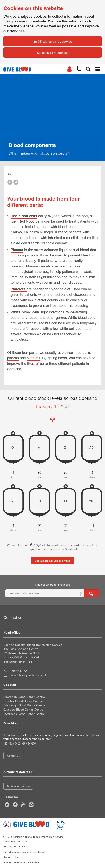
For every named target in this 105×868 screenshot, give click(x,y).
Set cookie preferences (53, 53)
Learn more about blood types (52, 561)
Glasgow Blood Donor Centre (23, 710)
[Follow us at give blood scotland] (31, 805)
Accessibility (11, 857)
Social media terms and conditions (24, 852)
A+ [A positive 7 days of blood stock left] (39, 501)
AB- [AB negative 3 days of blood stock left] (92, 447)
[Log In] (69, 69)
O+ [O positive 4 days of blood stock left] (13, 501)
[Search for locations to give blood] (91, 593)
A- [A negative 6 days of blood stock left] (39, 447)
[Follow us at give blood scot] (7, 805)
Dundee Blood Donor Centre (23, 701)
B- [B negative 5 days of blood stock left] (66, 447)
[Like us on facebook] (15, 805)
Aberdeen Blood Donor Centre (24, 697)
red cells (83, 353)
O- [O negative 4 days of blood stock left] (13, 447)
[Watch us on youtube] (23, 805)
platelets (34, 358)
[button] (79, 69)
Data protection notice (16, 841)
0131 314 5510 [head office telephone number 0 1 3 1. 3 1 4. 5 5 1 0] (19, 671)
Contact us (13, 756)
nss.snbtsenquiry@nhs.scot (27, 675)
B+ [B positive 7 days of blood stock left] (66, 501)
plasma (13, 358)
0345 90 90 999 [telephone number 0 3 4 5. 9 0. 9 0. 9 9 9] (20, 743)
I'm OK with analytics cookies (52, 41)
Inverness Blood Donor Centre (24, 714)
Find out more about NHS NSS (21, 863)
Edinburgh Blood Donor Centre (24, 705)
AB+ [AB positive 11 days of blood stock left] (92, 501)
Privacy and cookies (15, 847)
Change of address (18, 786)
